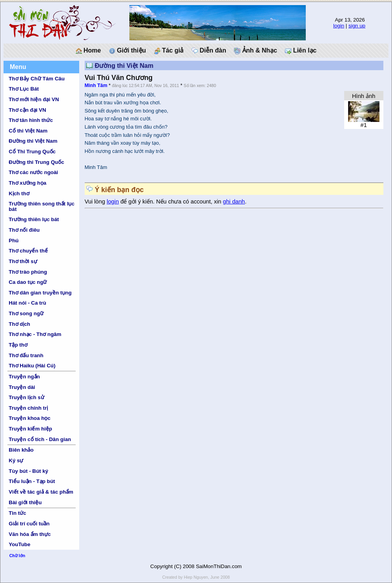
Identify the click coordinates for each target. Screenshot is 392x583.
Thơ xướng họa (27, 183)
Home (88, 51)
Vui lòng (96, 202)
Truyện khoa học (29, 418)
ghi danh (234, 202)
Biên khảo (21, 450)
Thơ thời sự (23, 261)
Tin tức (17, 513)
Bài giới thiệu (25, 502)
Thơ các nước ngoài (33, 172)
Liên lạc (301, 51)
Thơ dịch (19, 324)
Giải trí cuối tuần (29, 524)
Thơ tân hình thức (31, 120)
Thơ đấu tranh (26, 355)
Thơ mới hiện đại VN (34, 99)
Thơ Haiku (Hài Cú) (32, 366)
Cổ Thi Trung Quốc (32, 152)
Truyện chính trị (28, 408)
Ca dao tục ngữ (28, 282)
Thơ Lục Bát (24, 89)
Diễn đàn (209, 51)
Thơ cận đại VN (27, 110)
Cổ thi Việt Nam (28, 131)
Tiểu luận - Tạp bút (32, 481)
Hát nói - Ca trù (27, 303)
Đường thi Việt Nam (33, 141)
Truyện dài (22, 387)
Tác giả (169, 51)
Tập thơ (18, 345)
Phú (14, 241)
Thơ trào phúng (28, 272)
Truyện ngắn (24, 377)
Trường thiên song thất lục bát (42, 206)
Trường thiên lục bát (34, 219)
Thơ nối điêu (24, 230)
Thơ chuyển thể (28, 251)
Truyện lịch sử (26, 397)
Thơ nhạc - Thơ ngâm (35, 334)
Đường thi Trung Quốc (36, 162)
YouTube (19, 544)
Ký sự (16, 460)
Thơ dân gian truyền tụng (40, 293)
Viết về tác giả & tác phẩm (41, 492)
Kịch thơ (19, 193)
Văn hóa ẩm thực (30, 534)
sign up (357, 26)
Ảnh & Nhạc (256, 51)
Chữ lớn (17, 556)
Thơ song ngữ (26, 313)
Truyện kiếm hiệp (30, 429)
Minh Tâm (96, 85)
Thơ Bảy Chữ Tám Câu (36, 79)
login (339, 26)
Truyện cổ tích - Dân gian (40, 439)
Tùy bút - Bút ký (28, 471)
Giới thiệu (128, 51)
